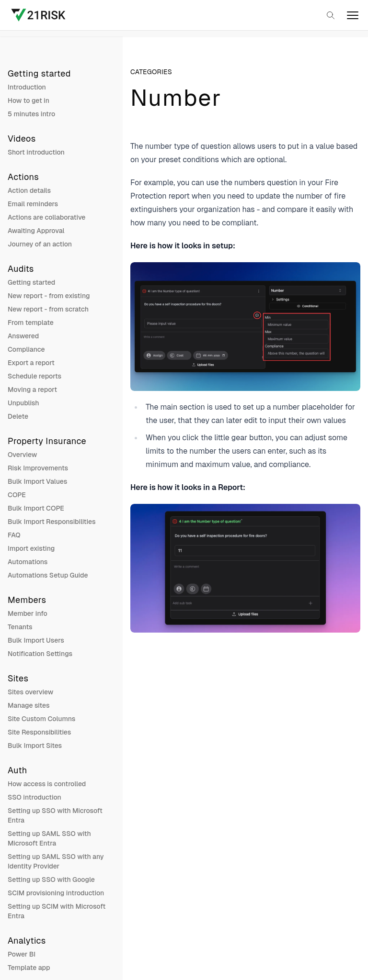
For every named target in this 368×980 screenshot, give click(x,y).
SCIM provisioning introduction (56, 893)
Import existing (31, 548)
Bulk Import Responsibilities (52, 522)
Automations (28, 562)
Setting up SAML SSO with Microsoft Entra (49, 838)
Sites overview (30, 692)
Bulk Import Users (36, 640)
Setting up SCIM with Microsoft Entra (57, 911)
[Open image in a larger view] (245, 327)
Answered (23, 336)
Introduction (27, 87)
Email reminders (33, 204)
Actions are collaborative (46, 217)
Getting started (31, 282)
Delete (18, 416)
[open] (353, 15)
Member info (28, 613)
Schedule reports (34, 376)
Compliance (26, 349)
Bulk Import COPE (36, 508)
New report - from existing (49, 296)
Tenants (20, 627)
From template (31, 323)
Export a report (31, 363)
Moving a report (32, 390)
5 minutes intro (31, 114)
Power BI (22, 954)
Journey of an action (40, 244)
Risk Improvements (38, 468)
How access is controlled (47, 784)
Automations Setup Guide (48, 575)
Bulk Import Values (37, 481)
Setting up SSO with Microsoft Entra (55, 815)
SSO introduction (34, 797)
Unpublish (23, 403)
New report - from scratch (48, 309)
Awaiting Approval (36, 231)
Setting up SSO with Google (51, 880)
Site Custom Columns (41, 719)
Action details (29, 190)
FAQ (14, 535)
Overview (22, 455)
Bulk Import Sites (35, 746)
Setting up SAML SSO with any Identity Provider (56, 861)
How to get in (29, 100)
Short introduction (36, 152)
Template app (29, 968)
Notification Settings (40, 654)
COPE (17, 495)
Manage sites (29, 705)
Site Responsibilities (39, 732)
